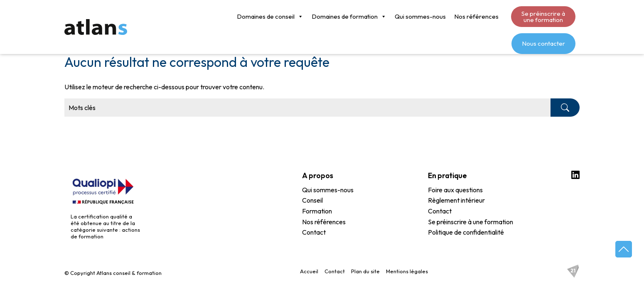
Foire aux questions (455, 190)
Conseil (312, 201)
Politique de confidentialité (466, 233)
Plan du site (365, 271)
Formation (317, 211)
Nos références (400, 16)
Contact (314, 233)
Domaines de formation (273, 17)
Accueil (309, 271)
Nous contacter (543, 16)
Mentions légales (407, 271)
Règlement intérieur (456, 201)
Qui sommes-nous (344, 16)
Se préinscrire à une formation (467, 17)
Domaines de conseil (194, 17)
